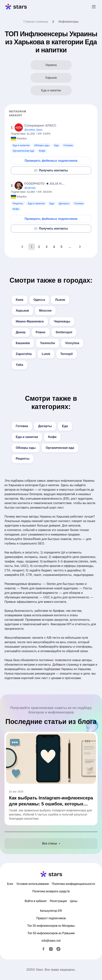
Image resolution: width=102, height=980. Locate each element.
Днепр (21, 332)
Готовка (22, 426)
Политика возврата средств (51, 891)
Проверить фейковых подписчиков (51, 161)
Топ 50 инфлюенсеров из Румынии (51, 933)
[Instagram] (51, 949)
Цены (74, 901)
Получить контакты (51, 170)
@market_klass (33, 130)
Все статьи (51, 843)
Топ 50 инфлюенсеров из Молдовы (51, 926)
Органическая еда (60, 448)
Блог (10, 884)
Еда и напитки (27, 437)
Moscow (45, 311)
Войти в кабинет (36, 901)
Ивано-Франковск (30, 321)
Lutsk (46, 354)
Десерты (45, 426)
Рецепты (23, 459)
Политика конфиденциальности (73, 884)
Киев (20, 300)
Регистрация (58, 901)
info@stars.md (51, 941)
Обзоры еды (26, 448)
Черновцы (62, 321)
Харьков (22, 311)
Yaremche (48, 343)
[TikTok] (58, 949)
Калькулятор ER (51, 911)
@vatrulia (30, 188)
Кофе (52, 437)
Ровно (41, 332)
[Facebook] (43, 949)
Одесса (39, 300)
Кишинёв (23, 343)
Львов (60, 300)
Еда (65, 426)
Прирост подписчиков (51, 918)
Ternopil (66, 354)
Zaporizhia (24, 354)
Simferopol (64, 332)
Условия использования (32, 884)
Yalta (19, 365)
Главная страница (36, 22)
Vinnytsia (72, 343)
